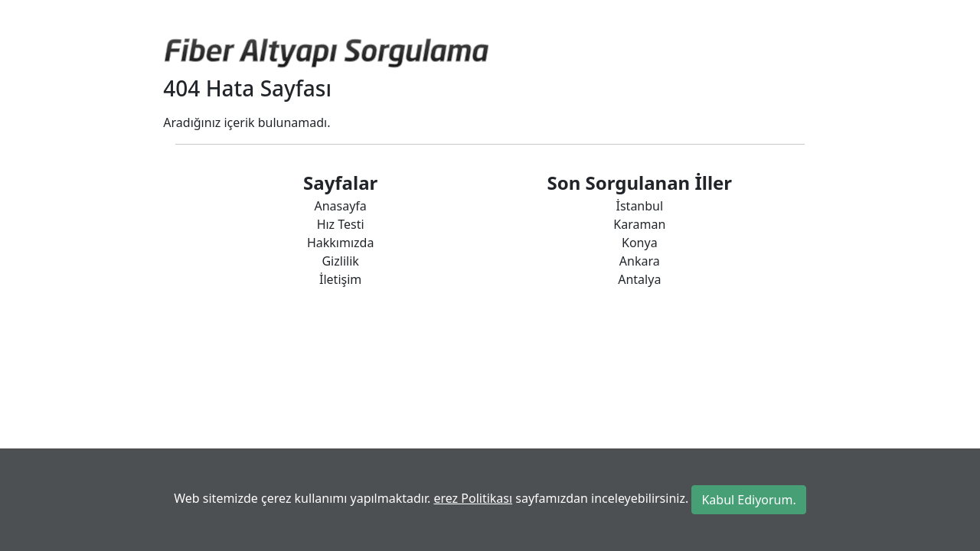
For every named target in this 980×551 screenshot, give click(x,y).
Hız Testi (341, 224)
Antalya (639, 279)
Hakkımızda (340, 243)
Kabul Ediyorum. (748, 500)
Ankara (640, 261)
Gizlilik (340, 261)
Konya (640, 243)
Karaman (639, 224)
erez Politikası (473, 498)
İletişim (340, 279)
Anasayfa (340, 206)
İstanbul (640, 206)
